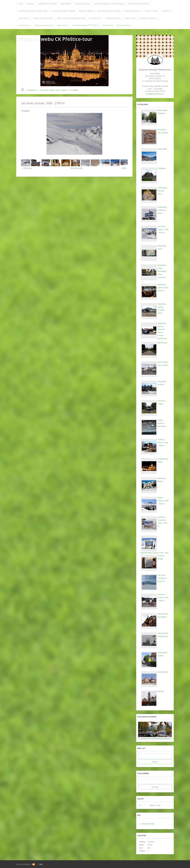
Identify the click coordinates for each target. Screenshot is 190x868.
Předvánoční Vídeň (162, 460)
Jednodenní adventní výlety (109, 11)
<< (141, 805)
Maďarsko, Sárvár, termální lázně (162, 308)
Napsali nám (63, 25)
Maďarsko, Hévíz (162, 247)
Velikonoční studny (162, 654)
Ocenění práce (25, 25)
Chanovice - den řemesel (162, 131)
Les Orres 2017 (95, 18)
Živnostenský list (124, 25)
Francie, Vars (130, 18)
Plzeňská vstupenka (133, 11)
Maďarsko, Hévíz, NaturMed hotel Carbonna (162, 271)
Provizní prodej (151, 11)
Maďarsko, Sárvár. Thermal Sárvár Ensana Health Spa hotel (162, 332)
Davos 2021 (162, 149)
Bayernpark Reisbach (162, 112)
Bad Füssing (108, 25)
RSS (41, 864)
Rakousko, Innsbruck (148, 18)
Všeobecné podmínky (44, 25)
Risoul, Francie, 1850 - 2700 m (163, 501)
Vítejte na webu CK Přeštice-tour (55, 39)
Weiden (160, 691)
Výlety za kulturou (83, 4)
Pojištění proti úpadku (47, 4)
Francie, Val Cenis (113, 18)
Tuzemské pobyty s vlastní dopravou (109, 4)
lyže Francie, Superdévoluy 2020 (71, 18)
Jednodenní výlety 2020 (139, 4)
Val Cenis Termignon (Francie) (162, 578)
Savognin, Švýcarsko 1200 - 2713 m (163, 520)
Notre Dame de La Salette (163, 364)
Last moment (24, 18)
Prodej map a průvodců (43, 18)
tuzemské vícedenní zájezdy (63, 11)
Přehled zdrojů (148, 824)
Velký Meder (66, 4)
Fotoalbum (166, 11)
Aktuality (30, 4)
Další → (125, 168)
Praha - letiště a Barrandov (163, 422)
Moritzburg (162, 343)
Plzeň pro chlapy (161, 402)
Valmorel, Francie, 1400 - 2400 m (163, 597)
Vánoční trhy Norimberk (163, 615)
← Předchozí (26, 168)
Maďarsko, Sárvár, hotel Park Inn (163, 288)
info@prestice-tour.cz (155, 94)
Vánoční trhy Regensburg (163, 635)
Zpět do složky (77, 168)
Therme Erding (160, 557)
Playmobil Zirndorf (161, 383)
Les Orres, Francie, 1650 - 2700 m (54, 90)
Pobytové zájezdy (86, 11)
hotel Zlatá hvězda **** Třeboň (85, 25)
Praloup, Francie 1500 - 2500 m (163, 443)
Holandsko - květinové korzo (162, 210)
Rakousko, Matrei (162, 480)
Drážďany (161, 168)
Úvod (20, 4)
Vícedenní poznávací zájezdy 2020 (33, 11)
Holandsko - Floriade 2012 (163, 189)
